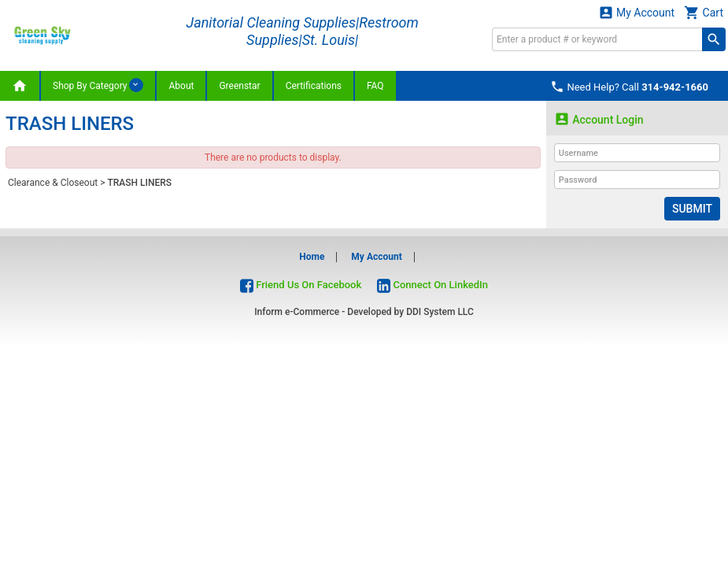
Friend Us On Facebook (301, 285)
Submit (692, 209)
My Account (637, 12)
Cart (704, 12)
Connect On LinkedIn (432, 285)
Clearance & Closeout (53, 183)
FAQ (375, 86)
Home (312, 257)
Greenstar (239, 86)
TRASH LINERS (139, 183)
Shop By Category (98, 85)
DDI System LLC (440, 312)
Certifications (314, 86)
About (181, 86)
